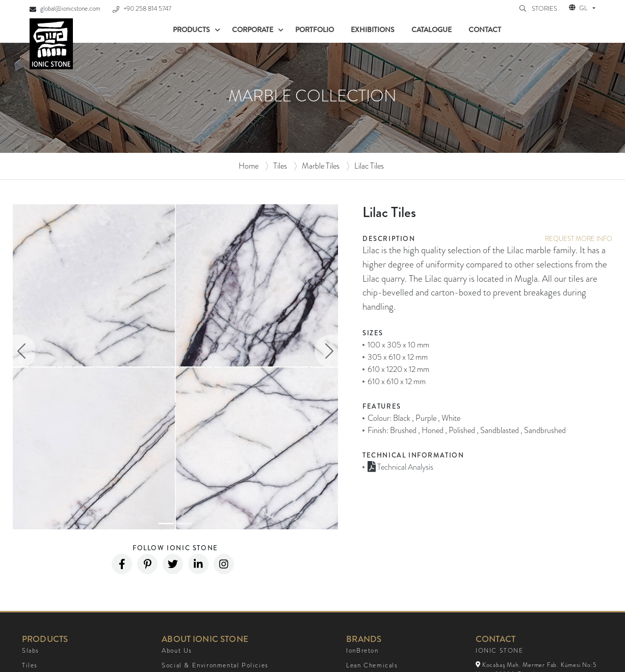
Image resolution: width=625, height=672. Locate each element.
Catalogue (432, 30)
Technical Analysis (400, 467)
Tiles (280, 166)
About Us (177, 651)
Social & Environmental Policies (215, 665)
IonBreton (362, 651)
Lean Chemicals (372, 665)
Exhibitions (373, 30)
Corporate (253, 30)
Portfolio (315, 30)
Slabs (31, 651)
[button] (24, 351)
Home (249, 166)
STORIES (545, 9)
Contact (485, 30)
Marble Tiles (321, 166)
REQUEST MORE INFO (579, 239)
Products (191, 30)
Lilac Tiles (369, 166)
